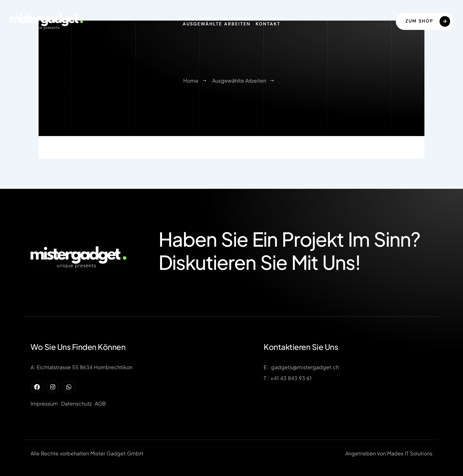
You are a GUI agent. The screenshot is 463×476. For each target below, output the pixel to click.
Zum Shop (428, 21)
